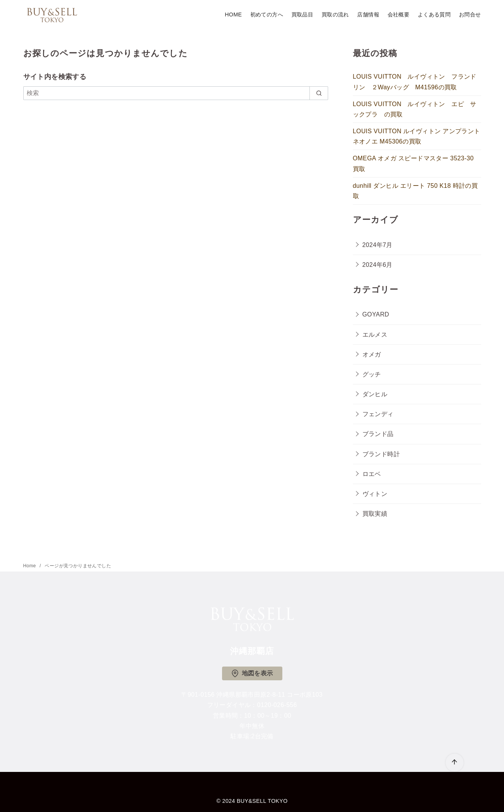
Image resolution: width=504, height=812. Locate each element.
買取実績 (375, 514)
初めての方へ (267, 15)
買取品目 (303, 15)
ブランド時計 (381, 454)
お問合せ (470, 15)
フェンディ (378, 414)
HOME (233, 15)
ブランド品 (378, 434)
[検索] (176, 93)
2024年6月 (378, 265)
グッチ (372, 374)
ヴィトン (375, 494)
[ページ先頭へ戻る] (455, 763)
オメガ (372, 354)
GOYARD (376, 314)
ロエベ (372, 474)
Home (30, 566)
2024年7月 (378, 245)
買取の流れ (335, 15)
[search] (319, 93)
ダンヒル (375, 394)
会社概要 (399, 15)
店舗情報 (368, 15)
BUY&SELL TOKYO (262, 801)
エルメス (375, 335)
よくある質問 (434, 15)
